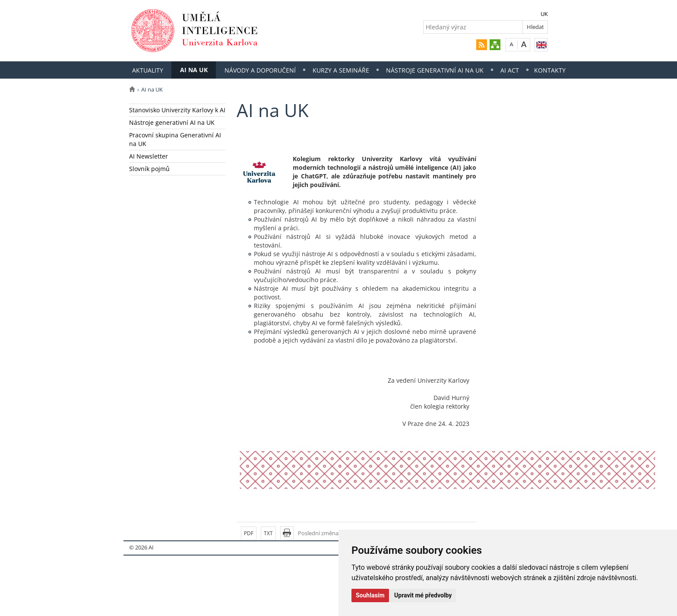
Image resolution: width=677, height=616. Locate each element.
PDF (249, 533)
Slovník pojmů (149, 169)
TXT (268, 533)
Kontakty (550, 70)
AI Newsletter (149, 156)
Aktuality (148, 70)
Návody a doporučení (260, 70)
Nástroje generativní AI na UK (435, 70)
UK (544, 14)
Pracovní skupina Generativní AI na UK (175, 139)
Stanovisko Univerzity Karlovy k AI (177, 110)
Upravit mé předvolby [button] (423, 595)
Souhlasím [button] (370, 595)
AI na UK (194, 70)
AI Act (510, 70)
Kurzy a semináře (341, 70)
